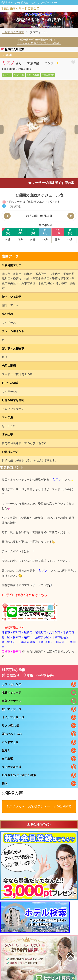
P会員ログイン (39, 824)
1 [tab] (34, 25)
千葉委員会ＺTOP (13, 32)
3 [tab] (44, 25)
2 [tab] (39, 25)
